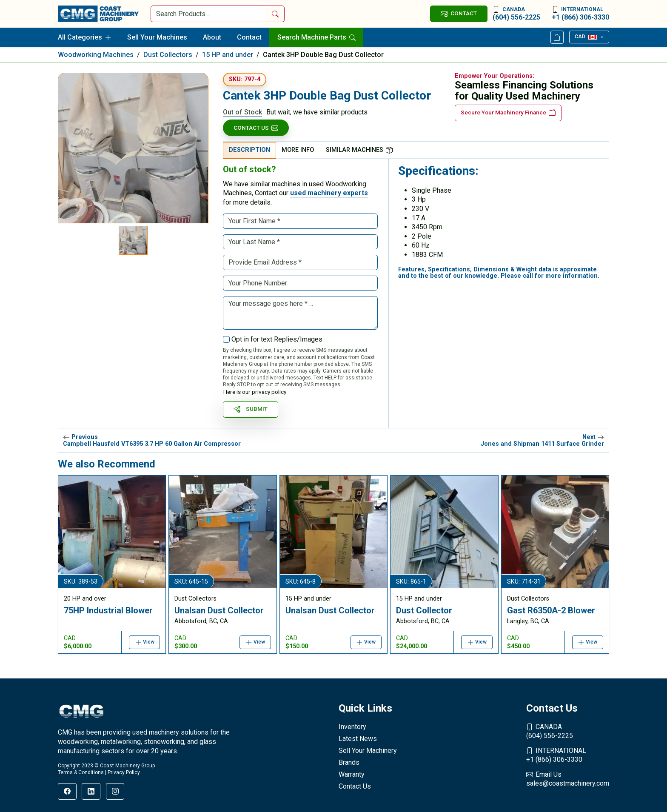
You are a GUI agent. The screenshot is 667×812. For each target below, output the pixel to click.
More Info (298, 150)
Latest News (358, 739)
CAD (586, 37)
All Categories (85, 37)
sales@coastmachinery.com (568, 779)
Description (249, 150)
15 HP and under (228, 55)
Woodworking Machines (96, 55)
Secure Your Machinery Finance (508, 113)
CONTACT (459, 13)
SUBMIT (251, 409)
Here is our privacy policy (255, 392)
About (212, 37)
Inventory (352, 727)
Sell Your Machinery (368, 751)
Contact (249, 37)
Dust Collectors (168, 55)
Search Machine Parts (316, 37)
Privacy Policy (124, 772)
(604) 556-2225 (516, 14)
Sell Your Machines (157, 37)
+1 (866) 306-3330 (580, 14)
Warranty (352, 774)
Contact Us (256, 128)
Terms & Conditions (81, 772)
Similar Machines (359, 150)
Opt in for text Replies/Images (277, 339)
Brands (349, 762)
